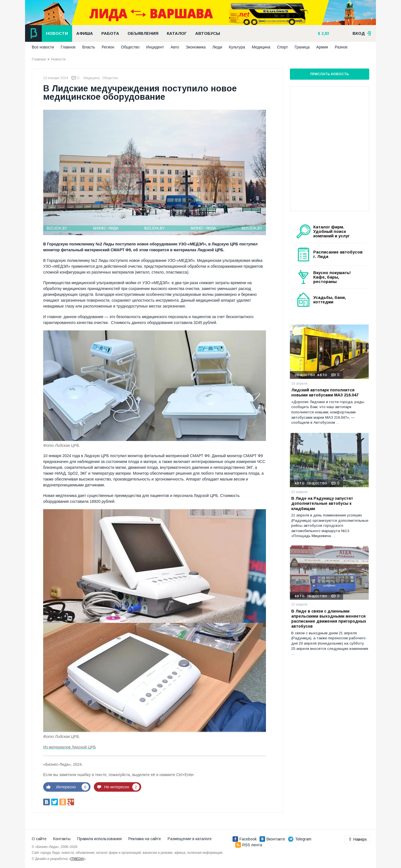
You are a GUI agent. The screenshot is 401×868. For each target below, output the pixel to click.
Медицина (261, 47)
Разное (341, 47)
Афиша (85, 33)
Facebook (245, 839)
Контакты (62, 839)
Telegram (300, 839)
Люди (217, 47)
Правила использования (99, 839)
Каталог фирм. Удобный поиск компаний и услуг (331, 231)
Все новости (43, 47)
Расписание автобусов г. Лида (338, 254)
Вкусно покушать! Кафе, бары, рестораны (332, 277)
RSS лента (249, 845)
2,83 (325, 33)
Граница (302, 47)
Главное (68, 47)
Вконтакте (272, 839)
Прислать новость (330, 74)
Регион (108, 47)
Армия (322, 47)
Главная (39, 59)
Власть (89, 47)
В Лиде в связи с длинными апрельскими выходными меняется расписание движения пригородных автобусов (329, 619)
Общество (130, 47)
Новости (57, 33)
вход (362, 33)
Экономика (196, 47)
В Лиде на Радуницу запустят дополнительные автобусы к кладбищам (322, 503)
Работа (110, 33)
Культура (237, 47)
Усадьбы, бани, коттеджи (330, 300)
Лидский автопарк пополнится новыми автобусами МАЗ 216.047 (325, 392)
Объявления (143, 33)
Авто (175, 47)
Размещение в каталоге (190, 839)
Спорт (283, 47)
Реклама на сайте (145, 839)
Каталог (177, 33)
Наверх (357, 839)
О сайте (39, 839)
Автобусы (208, 33)
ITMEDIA (77, 859)
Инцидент (155, 47)
